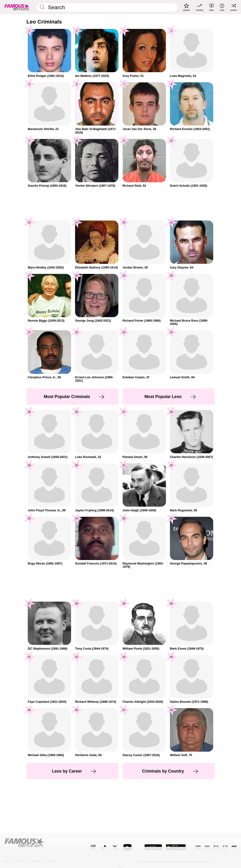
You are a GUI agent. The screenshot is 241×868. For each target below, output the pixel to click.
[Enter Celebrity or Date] (107, 8)
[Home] (41, 845)
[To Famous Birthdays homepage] (17, 7)
